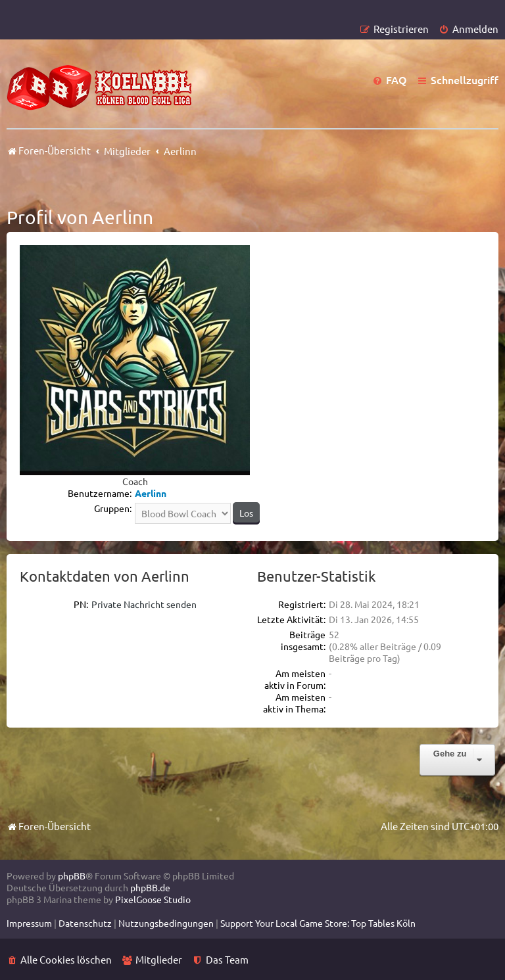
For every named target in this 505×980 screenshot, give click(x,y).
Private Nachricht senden (144, 604)
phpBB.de (150, 887)
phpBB (72, 875)
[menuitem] (469, 29)
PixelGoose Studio (153, 899)
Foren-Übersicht (49, 826)
